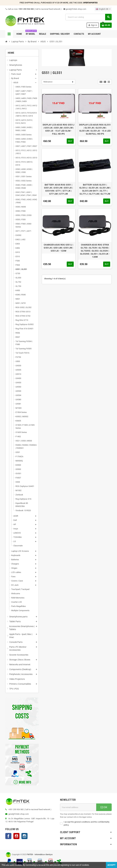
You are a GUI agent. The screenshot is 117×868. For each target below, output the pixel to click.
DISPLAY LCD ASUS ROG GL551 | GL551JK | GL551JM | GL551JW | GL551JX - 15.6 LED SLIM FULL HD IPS (95, 129)
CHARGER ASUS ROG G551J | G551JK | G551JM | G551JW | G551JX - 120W (58, 248)
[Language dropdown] (103, 9)
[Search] (88, 17)
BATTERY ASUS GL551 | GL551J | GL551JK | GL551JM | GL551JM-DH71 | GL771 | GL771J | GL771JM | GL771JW (95, 189)
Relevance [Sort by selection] (48, 82)
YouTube (16, 836)
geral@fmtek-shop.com (75, 9)
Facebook (8, 836)
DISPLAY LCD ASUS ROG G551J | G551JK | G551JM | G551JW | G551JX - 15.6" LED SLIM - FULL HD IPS (58, 129)
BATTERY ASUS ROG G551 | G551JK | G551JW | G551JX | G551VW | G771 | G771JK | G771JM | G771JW (58, 189)
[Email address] (78, 807)
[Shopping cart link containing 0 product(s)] (106, 25)
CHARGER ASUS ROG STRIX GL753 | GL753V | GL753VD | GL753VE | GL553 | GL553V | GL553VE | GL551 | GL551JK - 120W (95, 251)
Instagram (24, 836)
